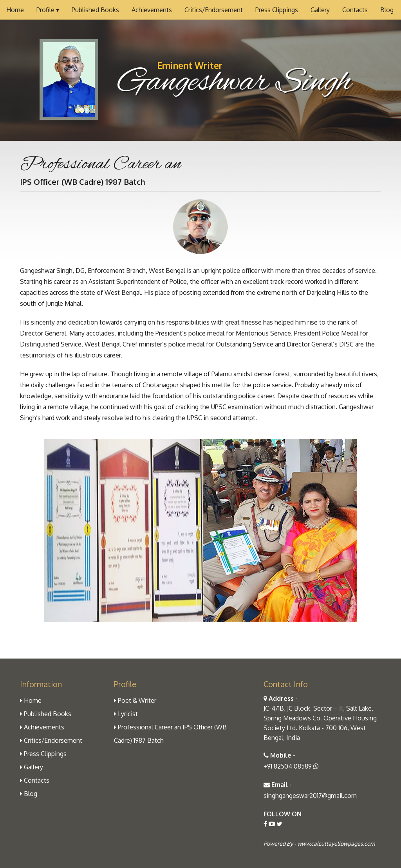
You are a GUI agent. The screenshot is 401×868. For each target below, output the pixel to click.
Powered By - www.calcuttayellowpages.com (319, 844)
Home (15, 10)
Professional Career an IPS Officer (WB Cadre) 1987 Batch (170, 734)
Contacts (355, 10)
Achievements (152, 10)
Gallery (320, 10)
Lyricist (126, 714)
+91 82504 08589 (291, 766)
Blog (387, 10)
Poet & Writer (135, 700)
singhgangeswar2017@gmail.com (310, 796)
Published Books (95, 10)
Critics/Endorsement (214, 10)
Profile (48, 10)
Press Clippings (277, 10)
